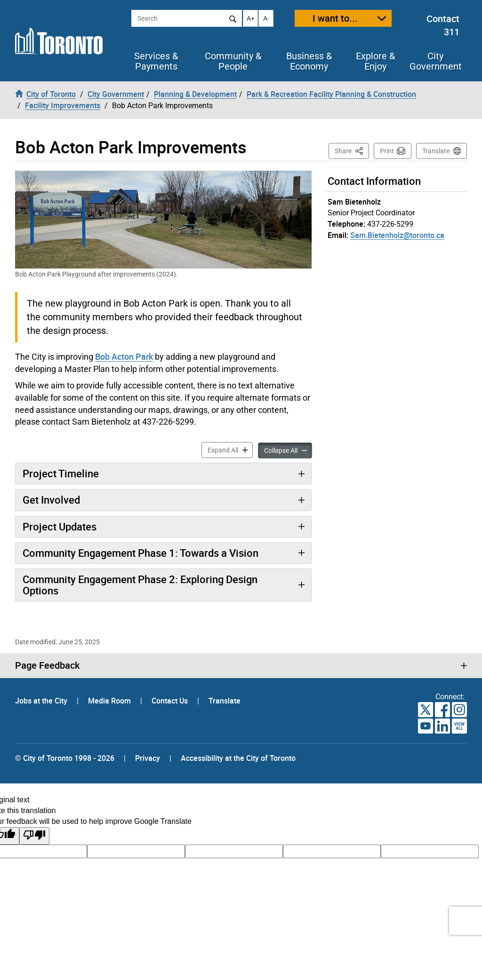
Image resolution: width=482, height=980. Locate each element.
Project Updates (60, 526)
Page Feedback (47, 665)
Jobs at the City (42, 701)
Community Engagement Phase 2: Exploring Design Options (140, 585)
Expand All (230, 449)
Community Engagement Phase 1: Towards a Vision (141, 553)
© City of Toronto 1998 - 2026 (65, 758)
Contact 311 (443, 25)
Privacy (148, 758)
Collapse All (288, 450)
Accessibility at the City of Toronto (238, 758)
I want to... (335, 18)
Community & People (233, 61)
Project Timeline (61, 473)
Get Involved (51, 500)
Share (352, 150)
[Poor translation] (34, 836)
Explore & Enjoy (375, 61)
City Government (436, 61)
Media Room (110, 701)
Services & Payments (156, 61)
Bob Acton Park (124, 356)
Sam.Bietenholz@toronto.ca (397, 235)
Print (387, 151)
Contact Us (171, 701)
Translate (436, 151)
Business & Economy (309, 61)
